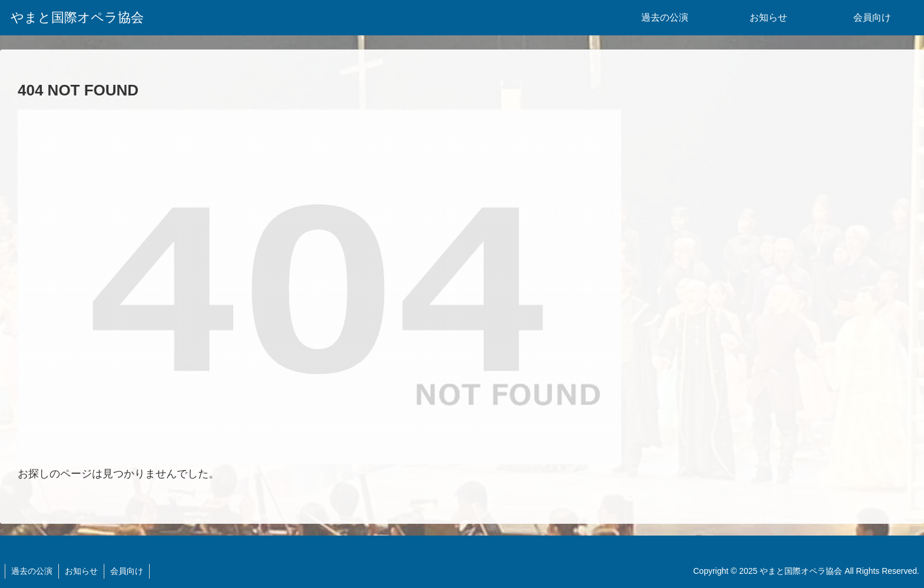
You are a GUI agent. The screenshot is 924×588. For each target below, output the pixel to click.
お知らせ (81, 571)
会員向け (127, 571)
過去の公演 (32, 571)
